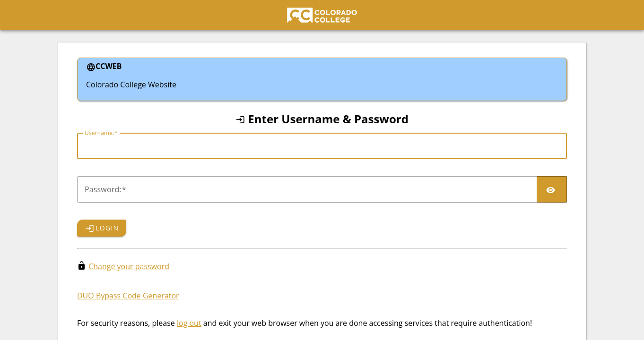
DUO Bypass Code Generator (128, 296)
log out (189, 323)
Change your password (129, 266)
